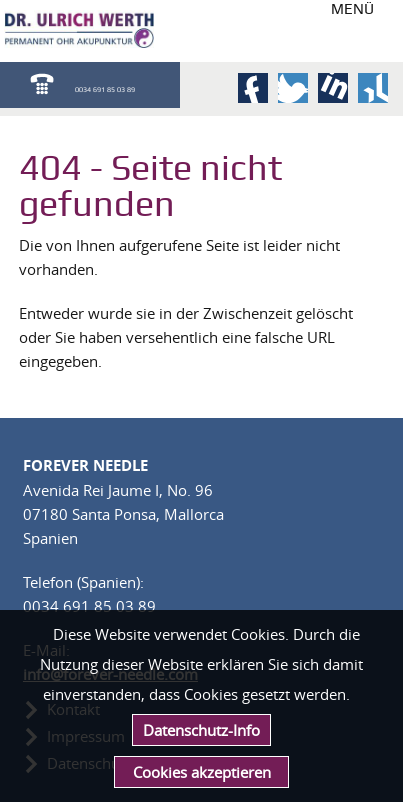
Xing (373, 88)
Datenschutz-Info (201, 730)
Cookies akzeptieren (202, 772)
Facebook (253, 88)
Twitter (293, 88)
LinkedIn (333, 88)
